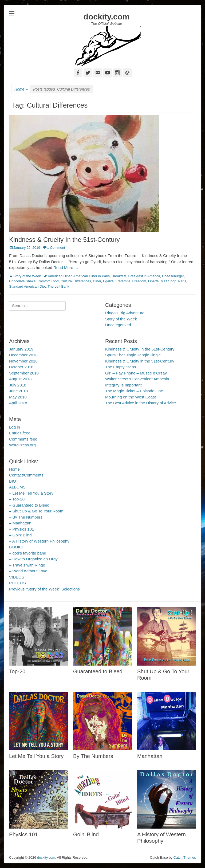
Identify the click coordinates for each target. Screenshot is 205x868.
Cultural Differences (76, 281)
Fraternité (123, 281)
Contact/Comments (26, 475)
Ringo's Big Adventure (125, 313)
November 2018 (23, 361)
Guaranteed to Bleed (98, 671)
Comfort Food (48, 281)
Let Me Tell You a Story (36, 756)
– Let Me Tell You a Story (31, 493)
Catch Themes (185, 857)
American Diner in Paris (91, 276)
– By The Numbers (26, 517)
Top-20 (17, 671)
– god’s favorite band (28, 553)
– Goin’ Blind (20, 535)
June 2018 (18, 391)
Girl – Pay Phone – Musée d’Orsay (136, 373)
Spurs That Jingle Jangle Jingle (133, 355)
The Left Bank (58, 286)
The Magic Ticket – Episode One (134, 391)
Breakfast (119, 276)
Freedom (139, 281)
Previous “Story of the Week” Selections (44, 589)
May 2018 (18, 397)
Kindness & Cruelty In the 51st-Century (64, 240)
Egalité (108, 281)
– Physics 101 (21, 529)
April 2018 (18, 403)
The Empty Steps (121, 367)
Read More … (66, 268)
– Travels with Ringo (27, 565)
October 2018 (21, 367)
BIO (13, 481)
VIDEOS (17, 577)
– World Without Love (28, 571)
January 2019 (21, 349)
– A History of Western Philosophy (39, 541)
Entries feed (20, 433)
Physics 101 (23, 834)
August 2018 (20, 379)
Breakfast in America (144, 276)
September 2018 (24, 373)
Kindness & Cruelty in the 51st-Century (140, 361)
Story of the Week (27, 276)
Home (21, 89)
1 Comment (56, 248)
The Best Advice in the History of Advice (141, 403)
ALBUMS (17, 487)
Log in (15, 427)
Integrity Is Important (123, 385)
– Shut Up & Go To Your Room (36, 511)
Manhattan (150, 756)
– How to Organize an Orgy (33, 559)
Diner (97, 281)
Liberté (153, 281)
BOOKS (16, 547)
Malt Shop (169, 281)
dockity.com (107, 17)
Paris (182, 281)
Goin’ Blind (86, 834)
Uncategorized (118, 325)
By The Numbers (93, 756)
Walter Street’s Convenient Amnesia (137, 379)
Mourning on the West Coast (131, 397)
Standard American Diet (27, 286)
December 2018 (23, 355)
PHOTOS (17, 583)
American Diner (60, 276)
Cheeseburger (173, 276)
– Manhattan (20, 523)
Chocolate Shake (22, 281)
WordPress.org (22, 445)
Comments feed (23, 439)
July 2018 (18, 385)
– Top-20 (17, 499)
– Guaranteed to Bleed (29, 505)
